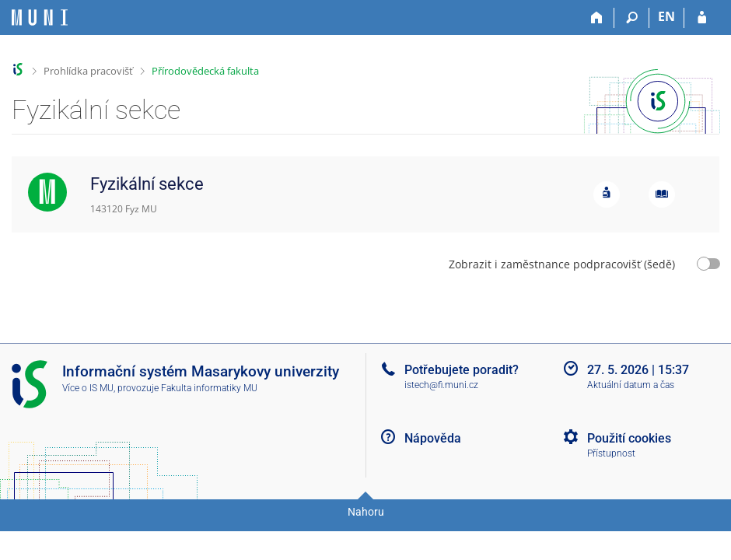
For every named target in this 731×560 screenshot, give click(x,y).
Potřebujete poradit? (462, 370)
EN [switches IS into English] (666, 16)
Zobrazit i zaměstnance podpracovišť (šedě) (562, 264)
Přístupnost (611, 453)
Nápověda (433, 438)
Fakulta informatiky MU (209, 388)
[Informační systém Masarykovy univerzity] (40, 17)
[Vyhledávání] (632, 18)
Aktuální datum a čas (631, 385)
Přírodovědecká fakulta (205, 71)
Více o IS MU (88, 388)
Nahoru (366, 512)
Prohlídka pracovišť (88, 71)
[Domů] (597, 18)
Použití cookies (629, 438)
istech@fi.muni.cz (441, 385)
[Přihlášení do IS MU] (702, 18)
